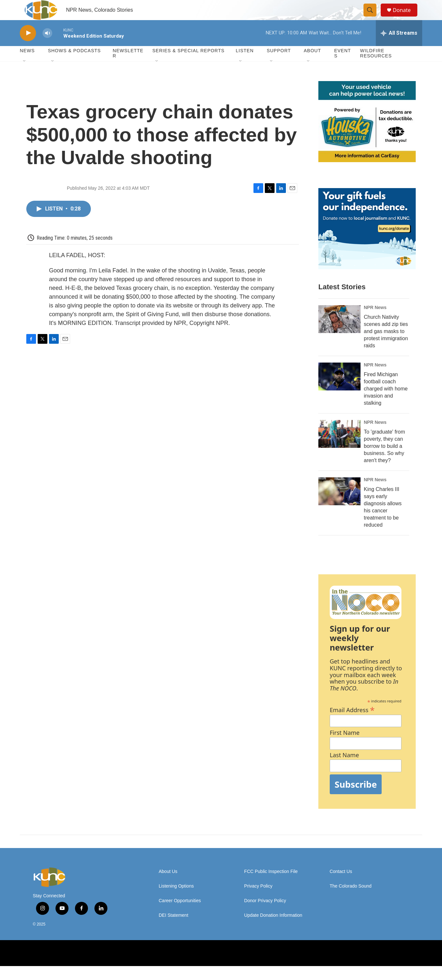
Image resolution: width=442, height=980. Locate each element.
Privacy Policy (258, 900)
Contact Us (341, 885)
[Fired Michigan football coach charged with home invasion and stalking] (339, 390)
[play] (28, 47)
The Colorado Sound (351, 900)
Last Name (344, 769)
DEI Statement (173, 929)
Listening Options (176, 900)
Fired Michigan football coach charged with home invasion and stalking (386, 403)
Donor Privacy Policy (265, 915)
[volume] (47, 47)
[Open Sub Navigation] (25, 75)
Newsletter (128, 67)
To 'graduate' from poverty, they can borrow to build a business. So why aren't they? (384, 460)
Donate (406, 17)
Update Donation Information (273, 929)
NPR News (375, 321)
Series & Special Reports (188, 65)
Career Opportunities (180, 915)
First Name (345, 747)
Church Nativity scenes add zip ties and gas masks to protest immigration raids (386, 345)
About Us (168, 885)
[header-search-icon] (373, 17)
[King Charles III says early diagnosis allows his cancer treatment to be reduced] (339, 505)
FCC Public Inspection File (271, 885)
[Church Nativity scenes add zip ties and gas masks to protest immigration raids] (339, 333)
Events (343, 67)
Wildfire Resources (376, 67)
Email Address (352, 723)
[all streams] (399, 47)
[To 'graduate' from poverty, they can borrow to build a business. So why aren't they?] (339, 448)
